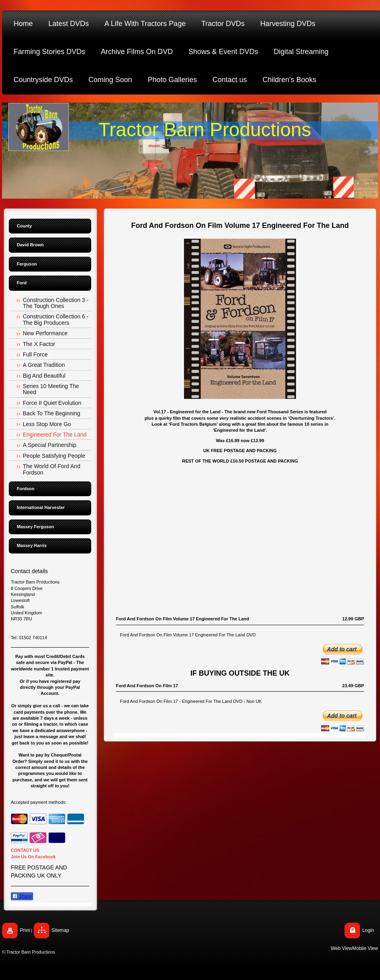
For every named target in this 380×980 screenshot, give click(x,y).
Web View (342, 948)
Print (25, 930)
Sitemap (60, 930)
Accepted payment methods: (39, 802)
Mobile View (365, 948)
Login (368, 930)
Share (22, 896)
